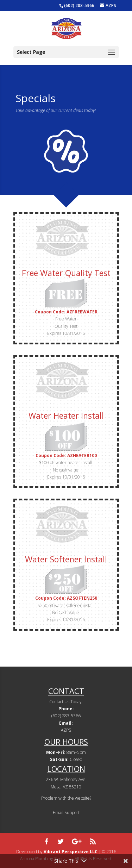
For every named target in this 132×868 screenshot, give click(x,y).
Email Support (66, 813)
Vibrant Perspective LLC (71, 852)
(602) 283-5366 (79, 5)
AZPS (66, 730)
